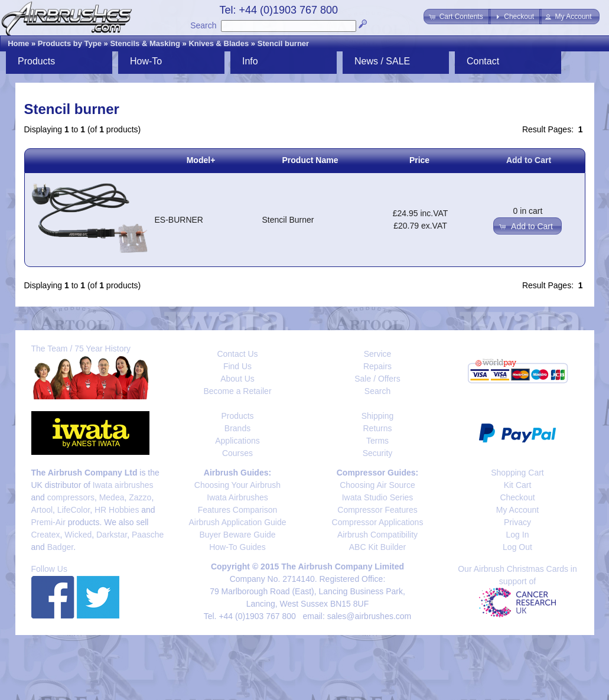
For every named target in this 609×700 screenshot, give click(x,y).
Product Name (310, 160)
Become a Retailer (237, 391)
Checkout (517, 497)
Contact (483, 61)
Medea (112, 497)
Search (203, 25)
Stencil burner (283, 43)
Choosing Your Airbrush (237, 485)
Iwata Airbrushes (237, 497)
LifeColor (74, 510)
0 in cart (528, 211)
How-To (146, 61)
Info (250, 61)
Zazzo (140, 497)
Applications (237, 441)
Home (18, 43)
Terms (377, 441)
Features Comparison (238, 510)
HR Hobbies (117, 510)
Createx (46, 535)
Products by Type (70, 43)
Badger (60, 547)
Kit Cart (518, 485)
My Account (517, 510)
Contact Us (237, 354)
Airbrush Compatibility (377, 535)
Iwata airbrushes (123, 485)
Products (36, 61)
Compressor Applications (378, 522)
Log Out (517, 547)
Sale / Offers (377, 379)
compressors (71, 497)
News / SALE (382, 61)
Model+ (201, 160)
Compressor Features (377, 510)
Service (378, 354)
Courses (237, 453)
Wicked (78, 535)
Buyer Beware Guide (237, 535)
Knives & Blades (219, 43)
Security (378, 453)
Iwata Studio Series (378, 497)
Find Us (237, 366)
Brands (237, 428)
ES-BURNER (179, 220)
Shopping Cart (517, 473)
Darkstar (112, 535)
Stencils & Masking (145, 43)
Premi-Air (48, 522)
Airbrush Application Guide (238, 522)
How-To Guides (237, 547)
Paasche (148, 535)
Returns (377, 428)
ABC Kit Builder (377, 547)
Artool (42, 510)
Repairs (377, 366)
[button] (457, 17)
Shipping (378, 416)
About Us (237, 379)
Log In (518, 535)
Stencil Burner (288, 220)
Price (419, 160)
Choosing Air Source (377, 485)
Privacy (517, 522)
